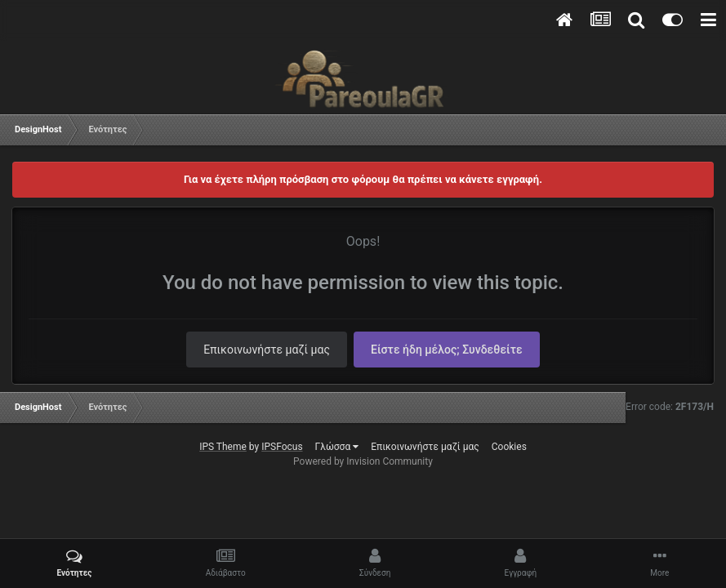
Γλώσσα (337, 447)
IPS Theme (223, 447)
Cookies (509, 447)
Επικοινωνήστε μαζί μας (267, 350)
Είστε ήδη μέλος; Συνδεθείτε (447, 350)
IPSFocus (282, 447)
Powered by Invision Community (363, 461)
